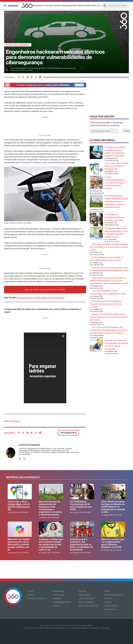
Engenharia (58, 591)
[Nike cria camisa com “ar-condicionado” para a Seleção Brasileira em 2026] (113, 529)
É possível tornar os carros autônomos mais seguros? (41, 298)
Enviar (127, 131)
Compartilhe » (10, 77)
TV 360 (30, 591)
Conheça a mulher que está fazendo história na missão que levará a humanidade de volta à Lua (51, 544)
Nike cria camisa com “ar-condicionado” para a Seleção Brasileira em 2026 (113, 543)
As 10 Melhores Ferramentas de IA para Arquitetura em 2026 (115, 217)
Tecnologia (48, 6)
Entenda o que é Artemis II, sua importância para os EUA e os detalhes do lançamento (81, 544)
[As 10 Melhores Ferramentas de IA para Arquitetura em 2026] (96, 220)
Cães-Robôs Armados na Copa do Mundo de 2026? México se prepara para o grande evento (109, 247)
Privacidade (110, 609)
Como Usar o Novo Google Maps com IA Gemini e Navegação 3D (117, 166)
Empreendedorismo (69, 6)
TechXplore (15, 421)
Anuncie (108, 602)
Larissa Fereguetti (29, 445)
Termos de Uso (111, 606)
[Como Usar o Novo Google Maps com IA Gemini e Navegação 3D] (96, 169)
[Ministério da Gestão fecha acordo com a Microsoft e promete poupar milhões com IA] (20, 529)
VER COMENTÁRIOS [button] (68, 433)
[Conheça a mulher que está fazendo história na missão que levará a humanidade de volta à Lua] (51, 529)
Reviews (87, 6)
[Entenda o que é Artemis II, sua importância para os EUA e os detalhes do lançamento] (82, 529)
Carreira (57, 6)
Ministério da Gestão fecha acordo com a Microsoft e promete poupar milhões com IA (19, 544)
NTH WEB (106, 628)
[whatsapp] (28, 77)
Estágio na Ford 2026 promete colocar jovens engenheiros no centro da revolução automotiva (109, 317)
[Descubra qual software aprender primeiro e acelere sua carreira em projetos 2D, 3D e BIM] (96, 153)
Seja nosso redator (88, 606)
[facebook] (19, 77)
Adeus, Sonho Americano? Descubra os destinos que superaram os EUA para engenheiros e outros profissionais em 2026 (109, 281)
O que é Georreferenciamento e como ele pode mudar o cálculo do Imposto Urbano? (115, 183)
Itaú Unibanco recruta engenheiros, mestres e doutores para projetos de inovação (106, 304)
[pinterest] (40, 77)
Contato (108, 598)
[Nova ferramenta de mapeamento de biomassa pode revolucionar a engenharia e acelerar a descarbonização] (96, 201)
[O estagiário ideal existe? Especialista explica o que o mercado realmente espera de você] (96, 234)
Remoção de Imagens (114, 595)
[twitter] (23, 77)
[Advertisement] (45, 126)
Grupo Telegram (86, 602)
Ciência (80, 6)
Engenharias (38, 6)
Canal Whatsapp (87, 598)
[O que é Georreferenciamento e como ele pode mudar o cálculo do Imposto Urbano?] (96, 182)
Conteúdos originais (37, 598)
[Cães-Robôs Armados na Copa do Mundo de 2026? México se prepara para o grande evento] (113, 492)
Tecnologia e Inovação (17, 45)
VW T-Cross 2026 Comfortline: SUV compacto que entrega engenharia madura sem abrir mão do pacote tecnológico (108, 330)
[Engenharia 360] (20, 6)
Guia (99, 6)
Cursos (94, 6)
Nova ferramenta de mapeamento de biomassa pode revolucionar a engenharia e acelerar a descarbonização (116, 201)
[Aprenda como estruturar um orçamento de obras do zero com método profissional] (96, 346)
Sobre (107, 591)
